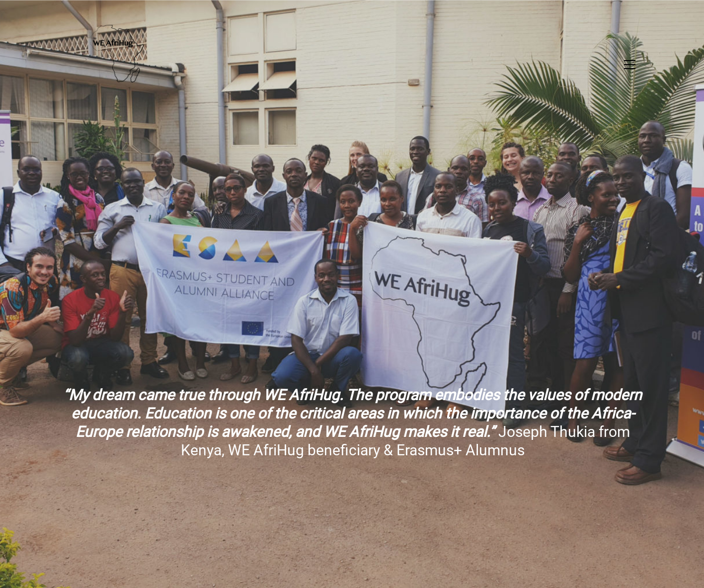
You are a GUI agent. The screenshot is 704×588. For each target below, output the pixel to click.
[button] (630, 65)
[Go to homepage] (106, 65)
